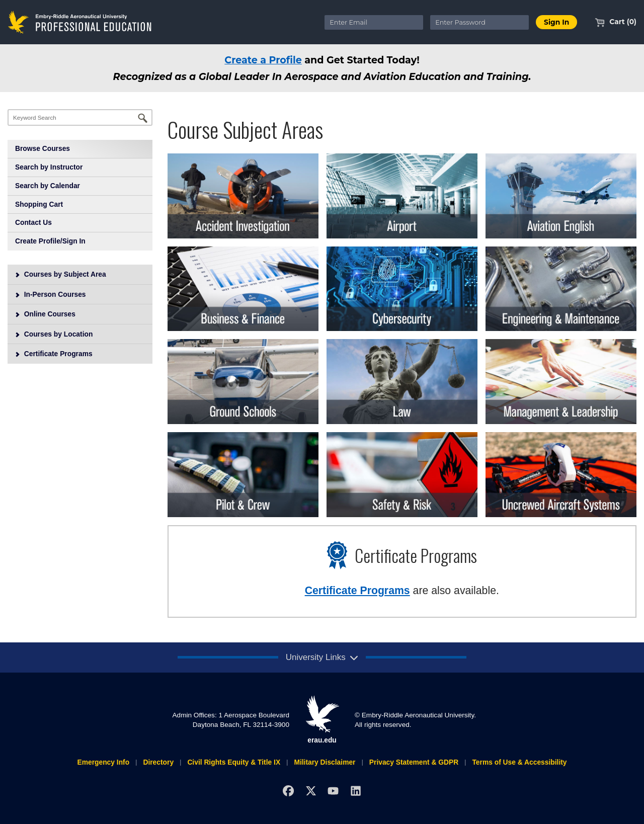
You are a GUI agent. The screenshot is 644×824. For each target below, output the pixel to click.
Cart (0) (616, 22)
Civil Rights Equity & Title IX (234, 762)
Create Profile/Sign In (50, 241)
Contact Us (33, 222)
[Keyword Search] (80, 117)
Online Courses (45, 314)
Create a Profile (263, 60)
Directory (158, 762)
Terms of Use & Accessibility (519, 762)
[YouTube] (333, 791)
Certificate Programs (54, 354)
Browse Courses (43, 148)
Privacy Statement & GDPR (414, 762)
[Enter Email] (374, 22)
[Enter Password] (479, 22)
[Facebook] (288, 791)
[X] (311, 791)
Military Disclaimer (325, 762)
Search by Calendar (48, 186)
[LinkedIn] (356, 791)
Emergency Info (103, 762)
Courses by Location (54, 334)
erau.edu (322, 719)
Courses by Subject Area (60, 274)
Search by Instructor (49, 167)
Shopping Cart (39, 204)
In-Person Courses (50, 294)
